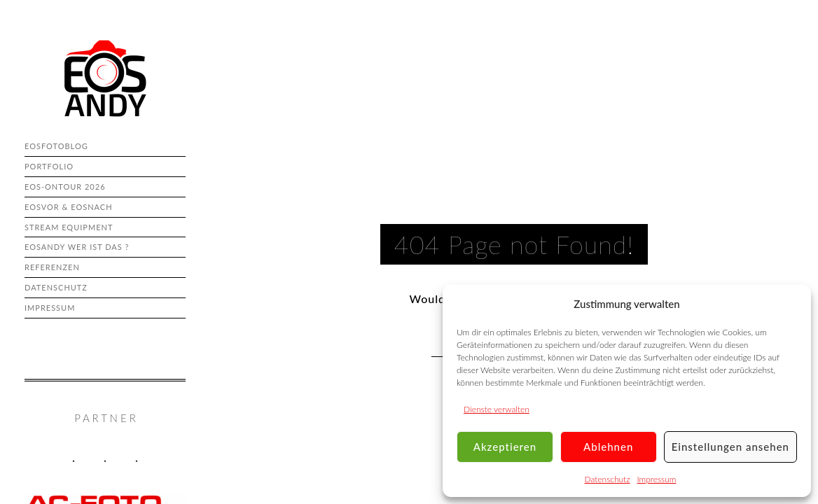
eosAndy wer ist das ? (77, 247)
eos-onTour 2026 (65, 187)
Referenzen (52, 267)
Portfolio (49, 166)
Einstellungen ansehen (730, 447)
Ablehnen (608, 447)
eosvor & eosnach (69, 207)
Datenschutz (608, 479)
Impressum (657, 479)
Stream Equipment (69, 227)
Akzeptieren (505, 447)
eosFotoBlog (56, 146)
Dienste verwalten (497, 409)
